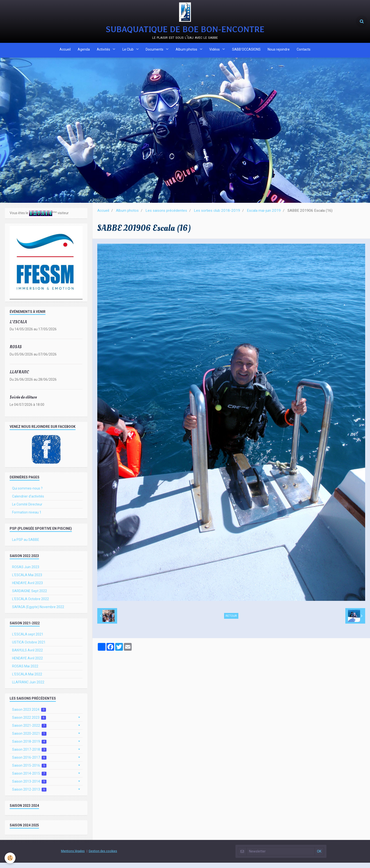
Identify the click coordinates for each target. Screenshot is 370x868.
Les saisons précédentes (166, 216)
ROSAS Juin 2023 (26, 572)
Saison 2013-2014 (29, 787)
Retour (231, 621)
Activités (104, 52)
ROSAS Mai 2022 (25, 672)
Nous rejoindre (279, 52)
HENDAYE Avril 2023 (27, 588)
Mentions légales (73, 856)
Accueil (64, 52)
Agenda (83, 52)
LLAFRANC (19, 377)
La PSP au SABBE (26, 545)
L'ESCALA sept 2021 (28, 640)
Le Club (128, 52)
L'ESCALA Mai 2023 (27, 580)
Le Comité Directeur (27, 510)
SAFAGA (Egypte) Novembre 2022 (38, 612)
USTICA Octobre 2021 (29, 648)
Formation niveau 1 (27, 518)
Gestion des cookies (103, 856)
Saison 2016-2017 (29, 763)
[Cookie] (10, 858)
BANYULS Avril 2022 (27, 656)
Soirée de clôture (23, 403)
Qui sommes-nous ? (27, 494)
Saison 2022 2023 (29, 723)
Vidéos (215, 52)
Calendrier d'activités (28, 502)
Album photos (187, 52)
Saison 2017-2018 (29, 755)
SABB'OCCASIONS (247, 52)
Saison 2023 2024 (29, 715)
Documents (155, 52)
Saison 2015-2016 (29, 771)
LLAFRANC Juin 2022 (28, 687)
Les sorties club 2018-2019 (217, 216)
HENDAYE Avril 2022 (27, 664)
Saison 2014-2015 (29, 779)
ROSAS (16, 352)
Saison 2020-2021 (29, 739)
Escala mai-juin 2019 (264, 216)
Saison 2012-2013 (29, 795)
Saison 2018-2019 (29, 747)
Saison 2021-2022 (29, 731)
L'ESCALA (18, 327)
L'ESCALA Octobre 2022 (30, 604)
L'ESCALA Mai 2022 (27, 679)
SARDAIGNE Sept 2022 (30, 596)
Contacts (304, 52)
